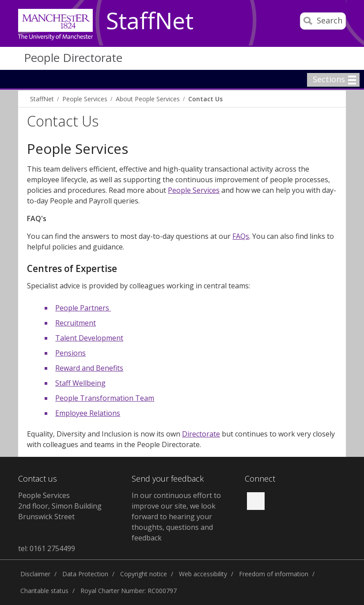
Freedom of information (274, 574)
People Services (85, 99)
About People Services (148, 99)
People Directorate (73, 57)
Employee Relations (88, 413)
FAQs (241, 236)
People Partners (83, 308)
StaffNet (150, 21)
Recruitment (76, 323)
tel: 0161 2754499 (47, 548)
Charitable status (44, 591)
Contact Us (205, 99)
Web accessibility (203, 574)
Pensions (70, 353)
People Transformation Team (105, 398)
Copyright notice (144, 574)
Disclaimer (35, 574)
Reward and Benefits (89, 368)
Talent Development (89, 338)
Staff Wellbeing (80, 383)
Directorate (201, 434)
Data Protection (85, 574)
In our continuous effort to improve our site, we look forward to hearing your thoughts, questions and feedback (176, 517)
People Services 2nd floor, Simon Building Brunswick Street (60, 506)
